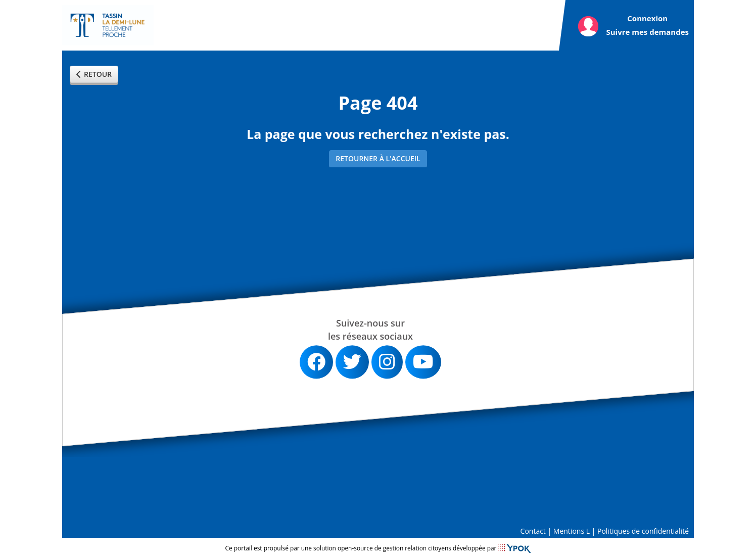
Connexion (647, 18)
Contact (533, 531)
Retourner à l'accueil (378, 158)
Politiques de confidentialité (643, 531)
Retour (94, 74)
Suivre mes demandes (647, 32)
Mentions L (572, 531)
